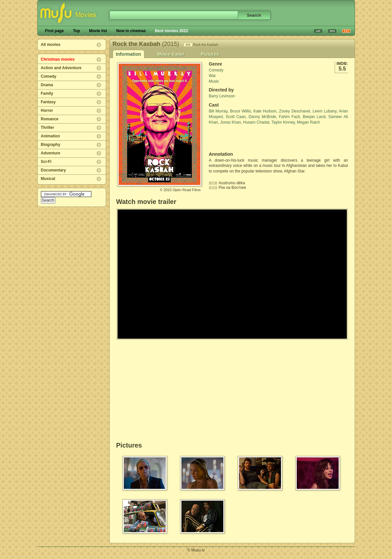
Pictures (210, 54)
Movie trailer (171, 54)
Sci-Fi (46, 162)
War (213, 76)
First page (55, 31)
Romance (50, 119)
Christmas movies (58, 59)
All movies (51, 45)
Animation (51, 136)
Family (47, 93)
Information (129, 54)
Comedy (49, 76)
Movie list (98, 31)
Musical (48, 179)
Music (214, 81)
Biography (51, 145)
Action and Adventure (61, 68)
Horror (47, 110)
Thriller (48, 128)
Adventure (51, 153)
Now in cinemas (131, 31)
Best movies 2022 (171, 31)
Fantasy (48, 102)
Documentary (54, 170)
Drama (47, 85)
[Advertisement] (247, 138)
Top (76, 31)
